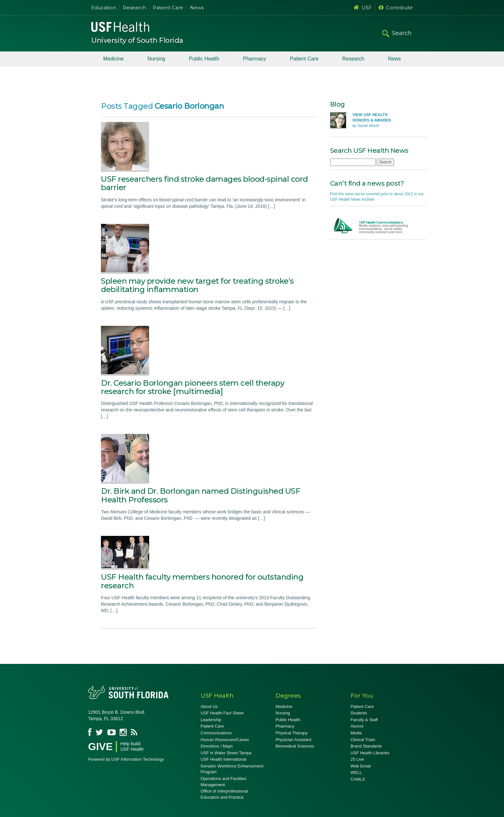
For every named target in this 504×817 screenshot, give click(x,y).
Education (104, 8)
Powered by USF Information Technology (126, 759)
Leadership (211, 720)
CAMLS (358, 779)
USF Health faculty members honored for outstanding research (202, 581)
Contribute (396, 8)
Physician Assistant (293, 740)
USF (363, 8)
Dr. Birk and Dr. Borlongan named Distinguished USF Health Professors (201, 495)
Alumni (357, 726)
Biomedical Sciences (295, 746)
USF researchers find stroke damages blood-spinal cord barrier (204, 183)
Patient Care (168, 8)
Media (356, 733)
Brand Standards (366, 746)
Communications (216, 733)
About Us (209, 707)
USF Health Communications (381, 222)
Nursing (156, 59)
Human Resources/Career (225, 740)
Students (359, 713)
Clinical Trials (363, 740)
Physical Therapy (291, 733)
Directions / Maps (217, 746)
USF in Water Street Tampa (226, 753)
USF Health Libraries (370, 753)
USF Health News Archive (352, 199)
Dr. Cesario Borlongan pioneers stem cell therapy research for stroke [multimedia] (193, 387)
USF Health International (223, 759)
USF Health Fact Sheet (222, 713)
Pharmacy (255, 59)
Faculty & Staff (364, 720)
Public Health (204, 59)
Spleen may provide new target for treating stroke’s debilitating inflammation (197, 285)
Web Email (361, 766)
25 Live (357, 759)
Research (134, 8)
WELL (356, 772)
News (197, 8)
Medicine (113, 59)
